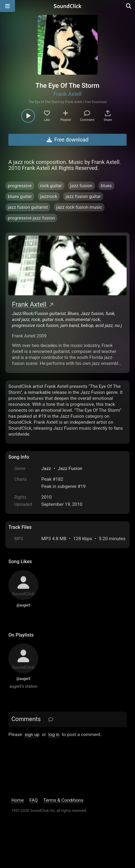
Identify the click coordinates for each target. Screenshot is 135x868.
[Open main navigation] (7, 6)
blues (106, 186)
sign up (32, 735)
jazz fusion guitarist (28, 207)
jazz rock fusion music (79, 207)
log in (54, 735)
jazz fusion (81, 186)
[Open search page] (129, 6)
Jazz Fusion (70, 468)
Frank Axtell (68, 94)
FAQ (34, 800)
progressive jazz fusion (31, 218)
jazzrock (49, 196)
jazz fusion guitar (83, 196)
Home (18, 800)
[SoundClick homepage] (68, 6)
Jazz (46, 468)
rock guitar (51, 186)
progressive (20, 186)
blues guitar (20, 196)
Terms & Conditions (63, 800)
